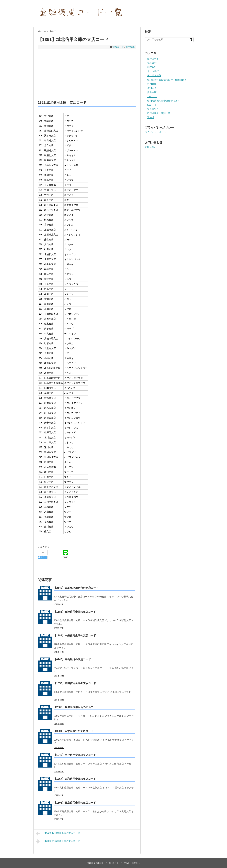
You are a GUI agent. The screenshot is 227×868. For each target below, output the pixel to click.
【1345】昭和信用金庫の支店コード (58, 834)
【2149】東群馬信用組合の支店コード (76, 588)
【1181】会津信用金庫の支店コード (75, 612)
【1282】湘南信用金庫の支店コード (58, 841)
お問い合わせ (152, 147)
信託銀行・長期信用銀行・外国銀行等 (167, 80)
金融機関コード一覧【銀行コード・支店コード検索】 (117, 863)
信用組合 (152, 88)
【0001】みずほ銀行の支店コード (74, 731)
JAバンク (152, 96)
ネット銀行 (153, 71)
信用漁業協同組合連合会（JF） (164, 101)
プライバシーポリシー (156, 132)
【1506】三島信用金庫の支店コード (75, 803)
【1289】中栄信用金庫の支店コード (75, 636)
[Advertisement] (87, 74)
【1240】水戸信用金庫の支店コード (75, 755)
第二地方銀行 (154, 75)
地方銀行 (152, 67)
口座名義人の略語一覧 (159, 113)
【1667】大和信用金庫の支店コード (75, 779)
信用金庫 (130, 47)
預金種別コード (155, 109)
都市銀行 (152, 63)
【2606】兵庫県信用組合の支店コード (76, 707)
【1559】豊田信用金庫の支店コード (75, 683)
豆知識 (151, 117)
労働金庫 (152, 92)
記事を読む (59, 604)
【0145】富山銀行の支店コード (72, 659)
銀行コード (118, 47)
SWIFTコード (154, 105)
